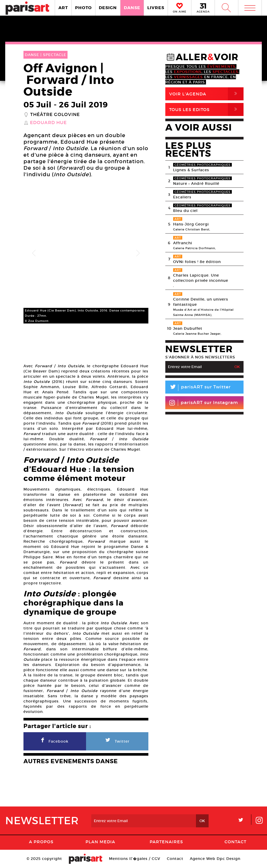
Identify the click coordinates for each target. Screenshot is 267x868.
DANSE (132, 8)
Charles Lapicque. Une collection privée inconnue (201, 278)
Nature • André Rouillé (196, 184)
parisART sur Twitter (198, 388)
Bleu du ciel (185, 211)
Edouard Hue (48, 123)
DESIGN (108, 8)
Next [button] (138, 253)
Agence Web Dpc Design (215, 859)
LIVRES (156, 8)
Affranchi (183, 243)
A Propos (41, 842)
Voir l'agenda (206, 94)
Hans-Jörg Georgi (191, 224)
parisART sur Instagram (204, 403)
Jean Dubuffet (188, 328)
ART (63, 8)
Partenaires (166, 842)
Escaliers (182, 197)
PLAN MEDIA (100, 842)
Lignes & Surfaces (191, 170)
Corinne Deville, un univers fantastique (201, 302)
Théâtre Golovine (55, 115)
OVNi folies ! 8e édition (197, 262)
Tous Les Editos (206, 109)
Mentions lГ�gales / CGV (135, 859)
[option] (86, 253)
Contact (235, 842)
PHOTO (83, 8)
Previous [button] (34, 253)
